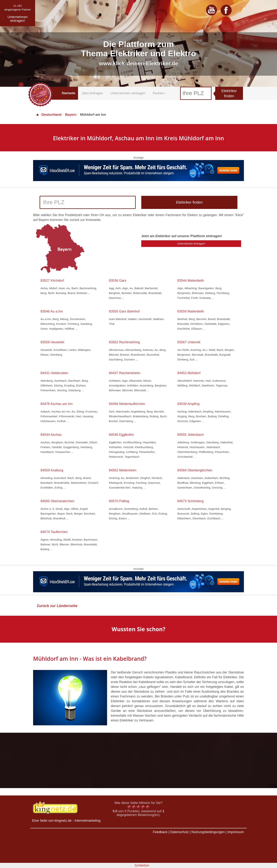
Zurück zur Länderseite (57, 606)
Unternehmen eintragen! (191, 244)
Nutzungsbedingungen (208, 832)
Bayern (71, 115)
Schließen (142, 865)
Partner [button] (159, 93)
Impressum (236, 832)
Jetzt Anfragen (92, 93)
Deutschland (49, 115)
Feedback (160, 832)
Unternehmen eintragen (128, 93)
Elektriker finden (229, 93)
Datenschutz (179, 832)
